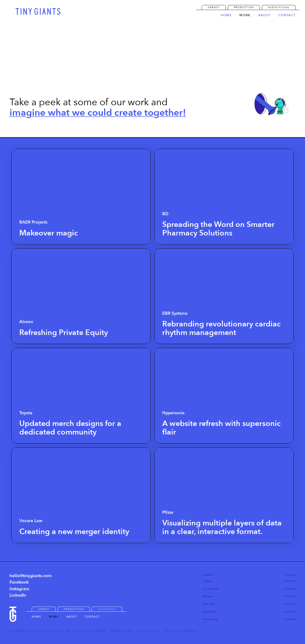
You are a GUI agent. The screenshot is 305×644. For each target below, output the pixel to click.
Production (244, 7)
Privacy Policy (149, 631)
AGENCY (214, 7)
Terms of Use (122, 631)
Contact (92, 617)
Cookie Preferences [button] (181, 631)
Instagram (19, 589)
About (72, 617)
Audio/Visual (279, 7)
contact (287, 16)
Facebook (19, 582)
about (264, 16)
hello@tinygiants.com (31, 576)
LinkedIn (18, 595)
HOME (36, 617)
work (245, 16)
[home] (38, 11)
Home (226, 16)
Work (54, 617)
